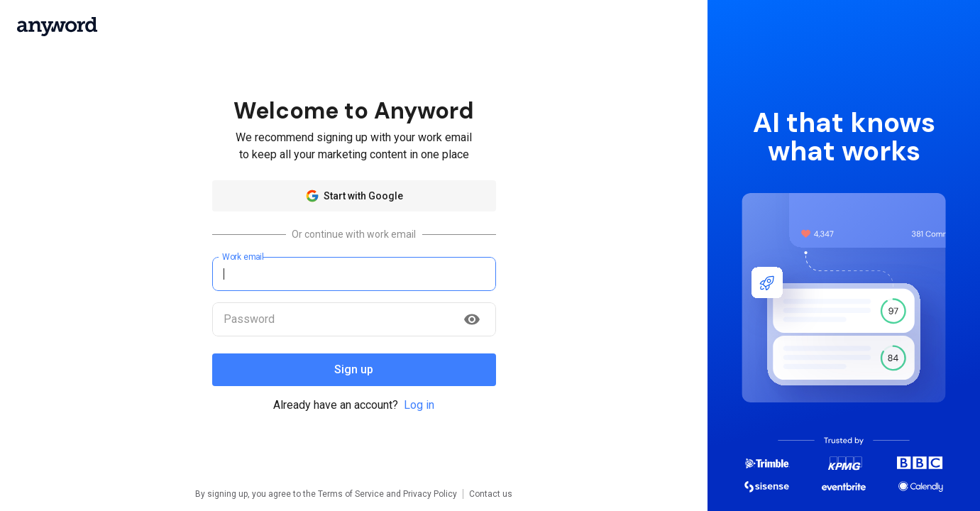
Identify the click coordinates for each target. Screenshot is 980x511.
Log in (419, 405)
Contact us (491, 494)
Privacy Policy (430, 494)
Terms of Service (351, 494)
